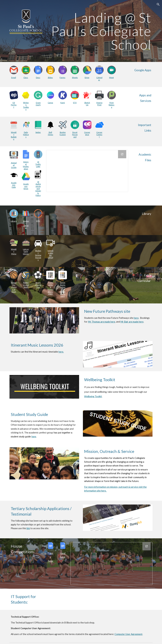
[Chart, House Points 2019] (112, 564)
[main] (99, 31)
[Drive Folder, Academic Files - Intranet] (87, 171)
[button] (158, 4)
